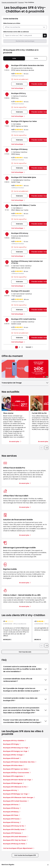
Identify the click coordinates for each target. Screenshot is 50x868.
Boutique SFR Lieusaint (20, 291)
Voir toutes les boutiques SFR (25, 855)
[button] (45, 36)
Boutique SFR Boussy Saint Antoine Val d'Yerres (27, 262)
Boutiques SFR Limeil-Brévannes (15, 837)
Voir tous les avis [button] (25, 652)
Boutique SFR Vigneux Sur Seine (24, 121)
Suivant (28, 347)
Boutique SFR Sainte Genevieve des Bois (28, 65)
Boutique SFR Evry (19, 93)
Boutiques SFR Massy (11, 812)
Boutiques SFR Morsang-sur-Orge (16, 748)
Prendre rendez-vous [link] (39, 84)
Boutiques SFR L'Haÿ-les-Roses (15, 840)
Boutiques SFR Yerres (11, 805)
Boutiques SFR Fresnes (11, 819)
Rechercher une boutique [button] (25, 41)
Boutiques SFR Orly (10, 790)
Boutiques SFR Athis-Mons (13, 765)
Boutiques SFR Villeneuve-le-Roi (15, 787)
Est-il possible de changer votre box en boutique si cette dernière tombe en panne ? (25, 690)
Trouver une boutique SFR (9, 2)
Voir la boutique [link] (17, 88)
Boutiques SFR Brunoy (11, 808)
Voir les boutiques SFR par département (19, 848)
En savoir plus (24, 483)
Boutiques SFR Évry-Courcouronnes (16, 773)
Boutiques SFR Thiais (11, 815)
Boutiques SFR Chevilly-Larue (14, 829)
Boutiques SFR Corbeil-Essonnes (15, 801)
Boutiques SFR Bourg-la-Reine (14, 844)
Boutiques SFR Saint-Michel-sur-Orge (17, 780)
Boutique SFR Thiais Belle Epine (24, 177)
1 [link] (16, 347)
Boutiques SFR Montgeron (13, 783)
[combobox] (23, 36)
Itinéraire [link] (19, 84)
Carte (36, 58)
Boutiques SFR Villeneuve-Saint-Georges (18, 797)
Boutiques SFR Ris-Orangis (13, 755)
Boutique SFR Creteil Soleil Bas (24, 319)
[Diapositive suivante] (46, 448)
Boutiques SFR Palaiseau (12, 833)
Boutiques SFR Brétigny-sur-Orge (15, 794)
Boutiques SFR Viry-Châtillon (14, 741)
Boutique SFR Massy (19, 149)
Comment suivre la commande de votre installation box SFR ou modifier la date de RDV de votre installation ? (25, 669)
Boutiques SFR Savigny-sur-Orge (15, 751)
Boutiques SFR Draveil (11, 758)
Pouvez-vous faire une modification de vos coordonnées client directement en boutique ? (25, 721)
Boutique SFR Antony (20, 233)
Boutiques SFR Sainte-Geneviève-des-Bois (19, 762)
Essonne (21, 2)
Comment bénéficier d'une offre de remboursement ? (25, 680)
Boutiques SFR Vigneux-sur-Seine (15, 769)
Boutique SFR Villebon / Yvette (24, 205)
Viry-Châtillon (29, 2)
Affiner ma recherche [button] (25, 27)
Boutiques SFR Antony (11, 822)
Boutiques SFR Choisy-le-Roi (14, 826)
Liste (14, 58)
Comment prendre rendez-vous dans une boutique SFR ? (25, 699)
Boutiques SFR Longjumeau (13, 776)
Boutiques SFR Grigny (11, 744)
